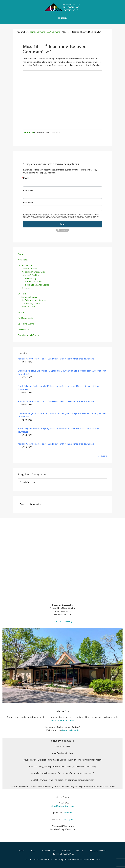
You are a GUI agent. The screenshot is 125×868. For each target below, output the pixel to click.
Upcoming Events (26, 324)
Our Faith (22, 294)
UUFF (62, 7)
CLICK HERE (28, 133)
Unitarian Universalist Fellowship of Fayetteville (55, 860)
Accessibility (31, 278)
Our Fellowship (25, 265)
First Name (28, 190)
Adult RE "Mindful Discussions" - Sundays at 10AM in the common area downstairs (56, 359)
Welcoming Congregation (33, 272)
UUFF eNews (24, 329)
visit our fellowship (70, 730)
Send (62, 224)
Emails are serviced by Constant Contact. (83, 218)
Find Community (25, 318)
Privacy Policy (84, 860)
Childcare (26, 288)
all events (103, 456)
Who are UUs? (28, 307)
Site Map (96, 860)
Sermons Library (29, 297)
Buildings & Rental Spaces (37, 285)
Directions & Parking (63, 621)
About (21, 254)
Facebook (67, 813)
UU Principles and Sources (34, 300)
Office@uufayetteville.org (63, 806)
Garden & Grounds (34, 282)
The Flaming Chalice (31, 303)
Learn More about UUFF (62, 720)
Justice (21, 312)
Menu (64, 18)
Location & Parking (30, 275)
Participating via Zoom (28, 335)
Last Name (28, 203)
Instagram (69, 819)
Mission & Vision (29, 269)
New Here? (23, 260)
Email (26, 178)
